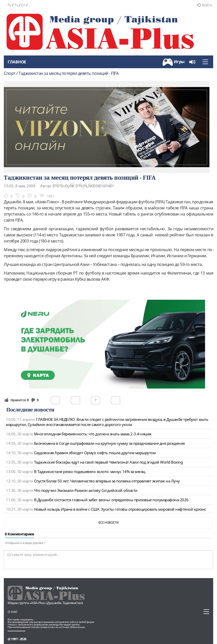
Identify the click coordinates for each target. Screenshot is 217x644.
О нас (13, 612)
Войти (204, 5)
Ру (9, 5)
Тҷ (16, 5)
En (23, 5)
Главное (17, 62)
